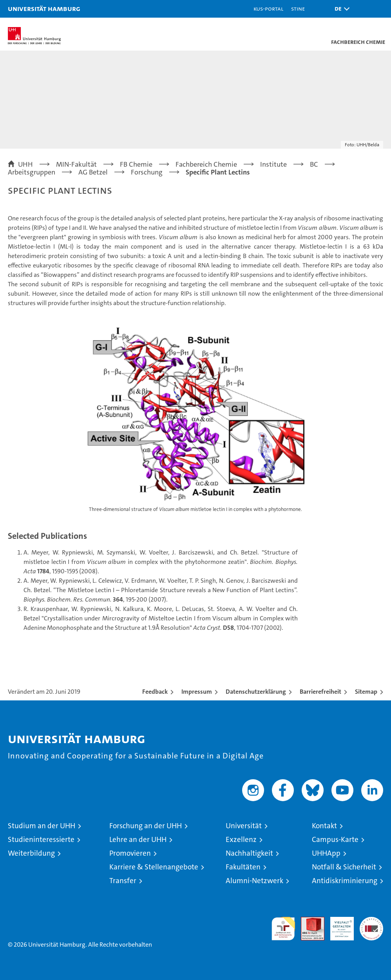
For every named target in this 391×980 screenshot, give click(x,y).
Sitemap (366, 692)
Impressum (197, 692)
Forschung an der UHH (146, 826)
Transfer (123, 881)
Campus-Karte (335, 839)
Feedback (155, 692)
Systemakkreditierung (371, 921)
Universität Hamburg (44, 8)
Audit (308, 921)
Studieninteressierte (41, 839)
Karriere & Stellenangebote (154, 867)
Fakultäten (243, 867)
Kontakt (324, 826)
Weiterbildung (31, 853)
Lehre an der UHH (138, 839)
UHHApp (326, 853)
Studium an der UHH (42, 826)
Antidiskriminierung (345, 881)
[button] (340, 9)
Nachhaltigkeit (249, 853)
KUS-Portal (268, 8)
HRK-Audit (338, 925)
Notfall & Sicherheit (344, 867)
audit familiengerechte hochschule (283, 929)
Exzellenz (241, 839)
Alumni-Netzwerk (254, 881)
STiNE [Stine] (298, 8)
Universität (244, 826)
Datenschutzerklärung (256, 692)
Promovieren (130, 853)
